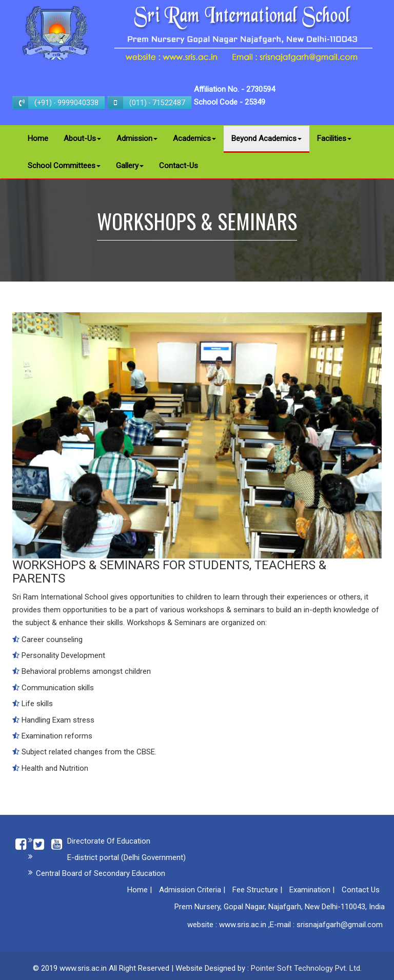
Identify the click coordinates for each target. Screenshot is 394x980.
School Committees (64, 166)
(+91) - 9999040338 (56, 103)
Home (38, 138)
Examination (310, 890)
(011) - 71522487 (146, 103)
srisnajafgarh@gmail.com (340, 925)
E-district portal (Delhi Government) (126, 857)
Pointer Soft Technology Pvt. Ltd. (306, 968)
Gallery (130, 166)
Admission (137, 138)
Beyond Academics (267, 138)
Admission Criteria (190, 890)
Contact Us (361, 890)
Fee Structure (255, 890)
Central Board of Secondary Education (101, 873)
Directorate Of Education (109, 841)
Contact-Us (179, 166)
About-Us (82, 138)
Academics (194, 138)
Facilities (334, 138)
